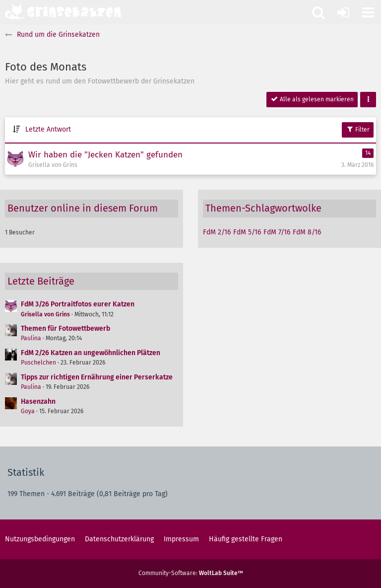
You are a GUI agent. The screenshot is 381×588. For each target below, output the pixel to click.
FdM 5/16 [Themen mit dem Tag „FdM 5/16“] (247, 232)
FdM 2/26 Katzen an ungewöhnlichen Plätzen (91, 353)
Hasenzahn (38, 402)
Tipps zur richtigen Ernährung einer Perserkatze (97, 377)
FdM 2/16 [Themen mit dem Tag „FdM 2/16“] (217, 232)
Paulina (31, 338)
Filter (358, 129)
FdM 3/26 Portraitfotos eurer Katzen (78, 304)
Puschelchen (38, 363)
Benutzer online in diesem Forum (83, 208)
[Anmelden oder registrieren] (343, 12)
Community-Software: (191, 573)
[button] (368, 12)
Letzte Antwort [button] (48, 129)
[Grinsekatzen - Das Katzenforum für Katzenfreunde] (63, 12)
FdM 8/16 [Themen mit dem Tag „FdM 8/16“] (307, 232)
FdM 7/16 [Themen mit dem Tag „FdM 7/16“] (277, 232)
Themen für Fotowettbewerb (65, 329)
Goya (28, 411)
